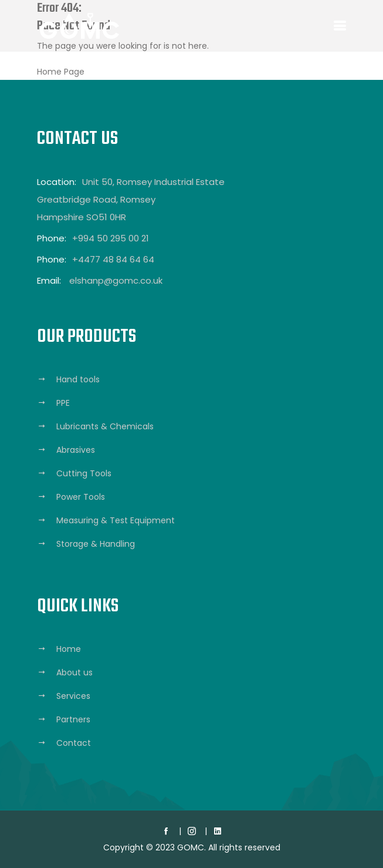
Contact (74, 743)
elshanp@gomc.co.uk (116, 280)
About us (74, 672)
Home (69, 649)
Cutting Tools (84, 473)
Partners (73, 719)
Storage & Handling (96, 544)
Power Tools (81, 497)
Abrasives (76, 450)
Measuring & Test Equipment (116, 520)
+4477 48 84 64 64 (113, 259)
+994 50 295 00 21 (111, 238)
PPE (63, 403)
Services (73, 696)
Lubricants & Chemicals (105, 426)
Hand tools (78, 379)
